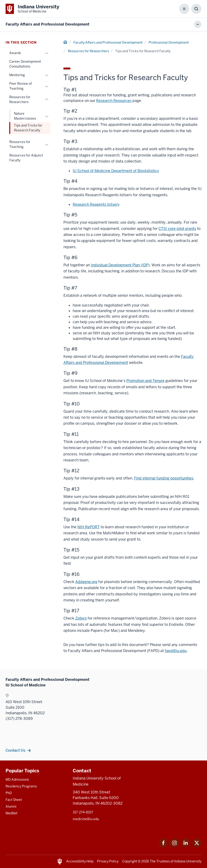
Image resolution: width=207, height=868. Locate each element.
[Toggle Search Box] (196, 9)
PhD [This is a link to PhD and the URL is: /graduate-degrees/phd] (9, 793)
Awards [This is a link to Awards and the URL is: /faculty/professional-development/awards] (15, 53)
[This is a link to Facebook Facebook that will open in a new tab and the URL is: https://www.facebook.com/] (163, 846)
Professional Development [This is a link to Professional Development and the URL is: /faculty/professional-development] (169, 42)
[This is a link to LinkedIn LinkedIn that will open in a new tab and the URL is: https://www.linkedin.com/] (186, 846)
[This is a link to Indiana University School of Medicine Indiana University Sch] (32, 9)
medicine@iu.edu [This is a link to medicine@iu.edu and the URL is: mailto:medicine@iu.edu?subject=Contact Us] (86, 819)
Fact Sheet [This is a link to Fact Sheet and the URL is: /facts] (14, 800)
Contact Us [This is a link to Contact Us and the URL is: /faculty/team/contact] (15, 750)
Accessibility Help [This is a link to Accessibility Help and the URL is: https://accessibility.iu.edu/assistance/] (80, 861)
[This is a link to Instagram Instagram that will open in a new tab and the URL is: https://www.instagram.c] (174, 846)
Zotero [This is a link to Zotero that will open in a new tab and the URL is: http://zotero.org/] (81, 618)
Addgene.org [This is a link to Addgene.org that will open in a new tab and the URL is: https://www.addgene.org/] (86, 582)
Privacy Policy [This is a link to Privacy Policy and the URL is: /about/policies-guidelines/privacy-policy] (108, 861)
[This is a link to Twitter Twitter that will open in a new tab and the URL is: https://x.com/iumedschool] (197, 846)
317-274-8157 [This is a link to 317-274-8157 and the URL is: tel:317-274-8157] (83, 812)
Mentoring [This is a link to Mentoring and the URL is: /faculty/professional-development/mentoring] (17, 75)
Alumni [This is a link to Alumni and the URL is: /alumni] (11, 806)
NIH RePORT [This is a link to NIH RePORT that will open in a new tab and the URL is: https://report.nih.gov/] (89, 527)
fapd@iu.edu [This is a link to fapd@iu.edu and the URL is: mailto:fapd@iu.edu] (176, 651)
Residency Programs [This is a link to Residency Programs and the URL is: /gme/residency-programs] (21, 786)
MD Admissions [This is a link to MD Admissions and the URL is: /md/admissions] (17, 780)
